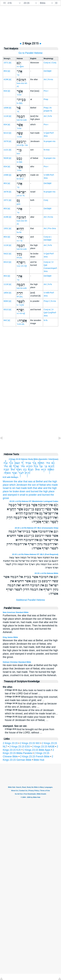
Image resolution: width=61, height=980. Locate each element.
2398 (6, 175)
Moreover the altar (13, 481)
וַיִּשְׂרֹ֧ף (19, 469)
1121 (6, 150)
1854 (6, 293)
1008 (6, 108)
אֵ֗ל (22, 463)
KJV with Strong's (11, 477)
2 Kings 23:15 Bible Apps (37, 750)
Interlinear (53, 459)
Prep (46, 99)
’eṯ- (18, 75)
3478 (6, 192)
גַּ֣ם (10, 466)
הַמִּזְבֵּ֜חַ (41, 463)
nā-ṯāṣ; (19, 257)
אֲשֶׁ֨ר (11, 463)
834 (5, 91)
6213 (6, 133)
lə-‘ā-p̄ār (20, 305)
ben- (19, 153)
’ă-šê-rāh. (21, 324)
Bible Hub (39, 760)
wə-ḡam (20, 66)
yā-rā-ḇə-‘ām (22, 145)
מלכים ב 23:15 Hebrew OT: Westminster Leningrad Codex (34, 501)
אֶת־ (48, 463)
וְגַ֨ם (53, 463)
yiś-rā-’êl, (21, 195)
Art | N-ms (48, 79)
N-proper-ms (50, 141)
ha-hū (19, 232)
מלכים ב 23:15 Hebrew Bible (46, 573)
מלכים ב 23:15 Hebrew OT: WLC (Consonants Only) (36, 528)
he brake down (17, 491)
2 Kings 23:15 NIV (30, 743)
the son (32, 485)
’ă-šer (19, 95)
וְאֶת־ (37, 469)
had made (21, 488)
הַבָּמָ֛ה (6, 469)
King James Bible (10, 637)
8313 (6, 262)
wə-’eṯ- (20, 241)
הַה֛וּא (44, 469)
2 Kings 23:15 (10, 743)
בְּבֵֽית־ (28, 463)
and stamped (10, 495)
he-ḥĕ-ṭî (20, 179)
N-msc (47, 150)
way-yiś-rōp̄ (22, 266)
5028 (6, 158)
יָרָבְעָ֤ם (51, 466)
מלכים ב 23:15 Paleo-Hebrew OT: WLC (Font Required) (35, 554)
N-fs (46, 320)
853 (5, 71)
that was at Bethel (33, 481)
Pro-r (46, 91)
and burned (32, 491)
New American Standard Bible (16, 612)
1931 (6, 228)
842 (5, 320)
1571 (6, 63)
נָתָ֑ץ (25, 469)
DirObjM (48, 71)
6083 (6, 301)
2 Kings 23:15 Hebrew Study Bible (23, 459)
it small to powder (27, 495)
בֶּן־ (46, 466)
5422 (6, 254)
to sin (12, 488)
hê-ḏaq (20, 296)
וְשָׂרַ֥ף (15, 473)
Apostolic (43, 459)
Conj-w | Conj (50, 63)
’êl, (18, 111)
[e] (10, 63)
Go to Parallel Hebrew (30, 53)
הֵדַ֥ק (27, 473)
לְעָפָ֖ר (21, 473)
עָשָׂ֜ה (6, 463)
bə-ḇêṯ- (20, 103)
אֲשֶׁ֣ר (34, 463)
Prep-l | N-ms (50, 301)
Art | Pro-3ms (50, 228)
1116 (6, 116)
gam (19, 204)
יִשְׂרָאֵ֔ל (16, 466)
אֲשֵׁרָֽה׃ (7, 473)
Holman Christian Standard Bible (17, 662)
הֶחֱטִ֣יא (29, 466)
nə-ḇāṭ (19, 162)
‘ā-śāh (19, 137)
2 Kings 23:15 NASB (43, 747)
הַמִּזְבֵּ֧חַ (51, 469)
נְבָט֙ (41, 466)
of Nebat (41, 485)
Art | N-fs (48, 116)
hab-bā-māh (22, 120)
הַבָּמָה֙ (17, 463)
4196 (6, 79)
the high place (47, 491)
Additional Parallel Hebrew (30, 600)
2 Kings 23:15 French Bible (35, 756)
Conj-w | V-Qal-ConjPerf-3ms (50, 312)
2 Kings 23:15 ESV (20, 747)
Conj (46, 200)
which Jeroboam (18, 485)
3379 (6, 141)
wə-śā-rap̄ (21, 313)
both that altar (35, 488)
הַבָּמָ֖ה (30, 469)
